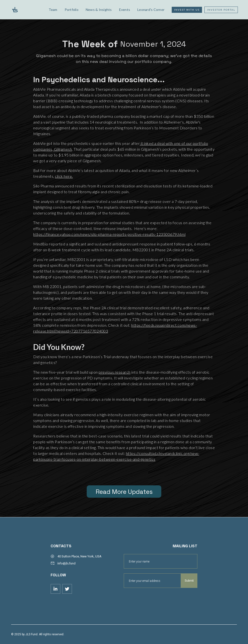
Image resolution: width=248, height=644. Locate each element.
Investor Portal (221, 10)
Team (53, 10)
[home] (26, 10)
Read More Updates (124, 492)
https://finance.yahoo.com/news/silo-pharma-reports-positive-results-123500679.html (109, 234)
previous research (115, 372)
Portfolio (72, 10)
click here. (64, 176)
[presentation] (161, 600)
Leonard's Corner (151, 10)
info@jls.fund (66, 563)
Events (125, 10)
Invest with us (187, 10)
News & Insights (99, 10)
